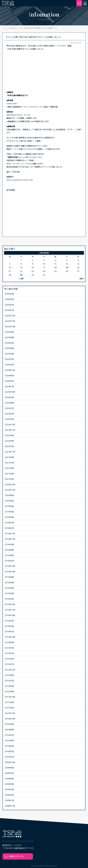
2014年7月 (9, 621)
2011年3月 (9, 708)
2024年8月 (9, 375)
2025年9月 (9, 332)
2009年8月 (9, 768)
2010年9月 (9, 724)
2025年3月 (9, 359)
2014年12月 (10, 604)
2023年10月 (10, 392)
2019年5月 (9, 512)
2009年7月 (9, 773)
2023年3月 (9, 414)
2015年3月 (9, 599)
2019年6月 (9, 506)
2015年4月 (9, 593)
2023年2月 (9, 419)
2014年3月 (9, 626)
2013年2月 (9, 659)
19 (67, 267)
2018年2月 (9, 528)
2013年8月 (9, 642)
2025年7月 (9, 343)
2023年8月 (9, 403)
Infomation (13, 28)
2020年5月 (9, 501)
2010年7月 (9, 735)
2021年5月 (9, 468)
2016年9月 (9, 544)
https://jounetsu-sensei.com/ (20, 180)
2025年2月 (9, 365)
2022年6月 (9, 435)
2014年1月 (9, 631)
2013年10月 (10, 637)
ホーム (5, 28)
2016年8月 (9, 550)
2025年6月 (9, 348)
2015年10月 (10, 571)
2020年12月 (10, 484)
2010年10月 (10, 719)
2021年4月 (9, 474)
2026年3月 (9, 299)
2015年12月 (10, 566)
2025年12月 (10, 316)
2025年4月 (9, 354)
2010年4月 (9, 746)
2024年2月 (9, 381)
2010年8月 (9, 729)
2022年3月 (9, 441)
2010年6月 (9, 740)
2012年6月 (9, 686)
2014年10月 (10, 615)
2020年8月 (9, 495)
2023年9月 (9, 397)
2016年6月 (9, 555)
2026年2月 (9, 305)
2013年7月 (9, 648)
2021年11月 (10, 452)
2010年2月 (9, 751)
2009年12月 (10, 762)
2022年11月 (10, 430)
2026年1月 (9, 310)
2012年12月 (10, 670)
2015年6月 (9, 582)
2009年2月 (9, 795)
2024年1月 (9, 386)
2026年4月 (9, 294)
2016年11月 (10, 539)
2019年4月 (9, 517)
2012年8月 (9, 675)
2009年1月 (9, 800)
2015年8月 (9, 577)
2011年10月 (10, 697)
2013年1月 (9, 664)
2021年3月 (9, 479)
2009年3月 (9, 789)
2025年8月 (9, 337)
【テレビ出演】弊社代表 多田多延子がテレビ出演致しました (33, 37)
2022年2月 (9, 446)
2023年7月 (9, 408)
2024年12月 (10, 370)
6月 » (82, 278)
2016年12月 (10, 533)
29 (21, 275)
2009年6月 (9, 778)
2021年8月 (9, 457)
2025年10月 (10, 326)
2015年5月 (9, 588)
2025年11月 (10, 321)
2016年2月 (9, 561)
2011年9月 (9, 702)
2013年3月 (9, 653)
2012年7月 (9, 681)
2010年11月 (10, 713)
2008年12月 (10, 806)
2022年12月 (10, 424)
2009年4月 (9, 784)
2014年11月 (10, 610)
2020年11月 (10, 490)
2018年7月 (9, 523)
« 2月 (21, 278)
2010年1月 (9, 757)
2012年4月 (9, 691)
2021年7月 (9, 463)
